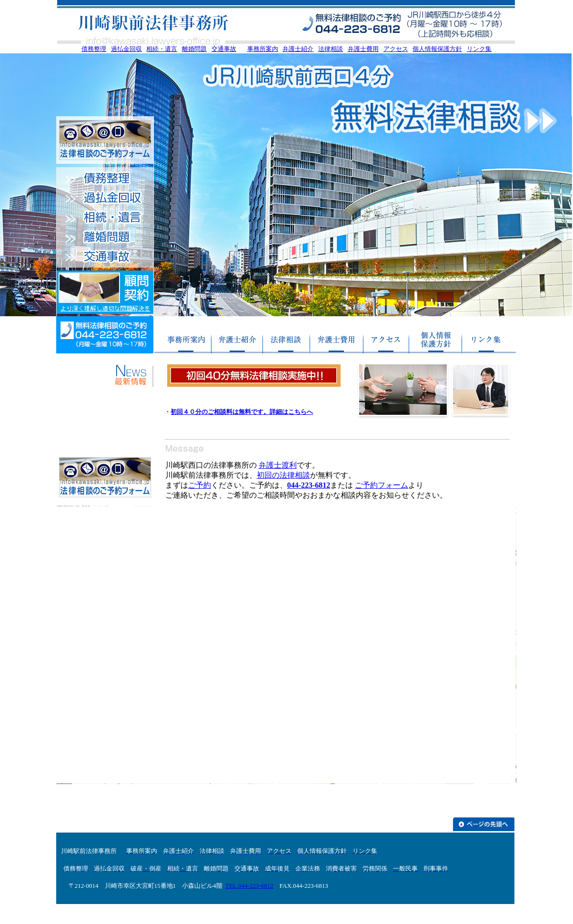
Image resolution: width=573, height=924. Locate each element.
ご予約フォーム (382, 485)
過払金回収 (126, 49)
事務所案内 (263, 49)
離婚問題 (194, 49)
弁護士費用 (363, 49)
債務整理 (94, 49)
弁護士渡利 (278, 465)
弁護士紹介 (298, 49)
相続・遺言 (162, 49)
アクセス (396, 49)
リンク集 (479, 49)
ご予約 (200, 485)
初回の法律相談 (283, 475)
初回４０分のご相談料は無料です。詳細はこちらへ (242, 412)
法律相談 (331, 49)
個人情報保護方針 (437, 49)
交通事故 (224, 49)
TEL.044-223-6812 (249, 886)
